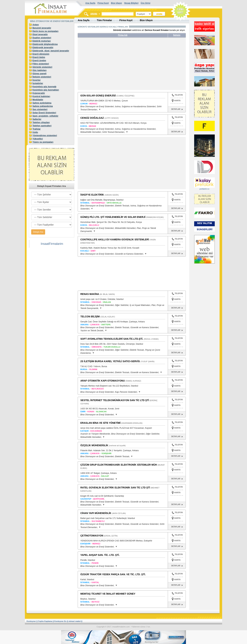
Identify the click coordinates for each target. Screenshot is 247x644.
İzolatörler (38, 83)
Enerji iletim (39, 57)
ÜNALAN (107, 302)
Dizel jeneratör (40, 34)
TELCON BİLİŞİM (90, 317)
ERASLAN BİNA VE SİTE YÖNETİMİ (101, 423)
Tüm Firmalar (104, 20)
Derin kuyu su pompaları (45, 31)
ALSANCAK (101, 412)
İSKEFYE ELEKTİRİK (92, 195)
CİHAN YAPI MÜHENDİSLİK (96, 513)
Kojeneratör (39, 93)
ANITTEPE (106, 325)
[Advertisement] (110, 65)
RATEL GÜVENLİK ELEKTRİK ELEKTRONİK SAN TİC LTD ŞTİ (115, 488)
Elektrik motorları (42, 41)
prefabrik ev (204, 189)
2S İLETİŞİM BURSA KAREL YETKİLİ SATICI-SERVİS (110, 361)
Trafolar (37, 129)
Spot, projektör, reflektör (45, 116)
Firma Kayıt (103, 3)
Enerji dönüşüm (41, 54)
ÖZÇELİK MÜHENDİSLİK (94, 445)
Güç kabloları (39, 70)
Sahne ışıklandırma (43, 106)
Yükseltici (38, 139)
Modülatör (38, 100)
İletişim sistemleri (42, 77)
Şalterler (37, 119)
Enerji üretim (39, 60)
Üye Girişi (145, 3)
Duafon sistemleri (42, 38)
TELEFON (177, 95)
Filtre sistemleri (41, 64)
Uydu (35, 132)
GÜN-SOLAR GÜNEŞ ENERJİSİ (98, 96)
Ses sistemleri (40, 109)
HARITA (177, 101)
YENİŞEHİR (106, 453)
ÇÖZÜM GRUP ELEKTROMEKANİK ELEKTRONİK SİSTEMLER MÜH (119, 465)
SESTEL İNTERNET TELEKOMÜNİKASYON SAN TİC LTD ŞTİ (115, 400)
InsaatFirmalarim (52, 244)
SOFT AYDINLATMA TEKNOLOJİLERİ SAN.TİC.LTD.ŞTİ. (112, 339)
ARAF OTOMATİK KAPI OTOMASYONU (103, 381)
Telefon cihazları (41, 122)
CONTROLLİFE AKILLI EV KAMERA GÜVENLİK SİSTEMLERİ (115, 239)
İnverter (37, 80)
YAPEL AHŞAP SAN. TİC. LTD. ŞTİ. (100, 555)
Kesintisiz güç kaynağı (44, 87)
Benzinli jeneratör (42, 28)
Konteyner (31, 621)
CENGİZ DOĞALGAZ (92, 118)
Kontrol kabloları (41, 96)
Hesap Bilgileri (131, 3)
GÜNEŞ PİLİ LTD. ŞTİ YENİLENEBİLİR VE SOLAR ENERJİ (113, 217)
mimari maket (75, 621)
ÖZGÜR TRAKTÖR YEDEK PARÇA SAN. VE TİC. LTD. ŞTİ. (113, 574)
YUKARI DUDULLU (112, 347)
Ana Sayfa (90, 3)
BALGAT (105, 476)
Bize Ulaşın (116, 3)
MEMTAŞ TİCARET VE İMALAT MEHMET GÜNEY (108, 594)
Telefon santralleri (42, 126)
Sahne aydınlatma (42, 103)
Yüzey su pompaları (43, 142)
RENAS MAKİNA (90, 294)
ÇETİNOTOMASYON (92, 536)
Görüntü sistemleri (42, 67)
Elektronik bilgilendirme (45, 44)
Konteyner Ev (60, 621)
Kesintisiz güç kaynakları (46, 90)
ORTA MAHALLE (114, 203)
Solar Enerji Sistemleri (44, 113)
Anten (36, 25)
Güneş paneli (39, 74)
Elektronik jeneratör (43, 47)
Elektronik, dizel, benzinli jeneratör (51, 51)
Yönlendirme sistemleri (45, 135)
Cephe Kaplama (45, 621)
